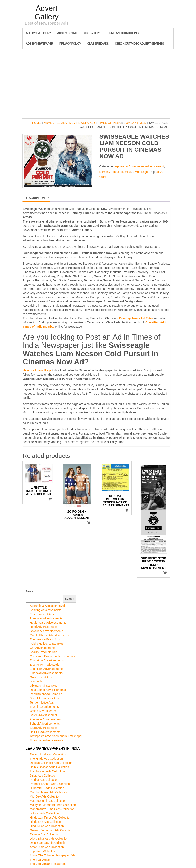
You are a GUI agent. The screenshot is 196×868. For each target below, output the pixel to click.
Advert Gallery (47, 13)
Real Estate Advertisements (48, 690)
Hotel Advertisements (44, 627)
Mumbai (126, 172)
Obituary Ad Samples (44, 686)
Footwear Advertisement (46, 719)
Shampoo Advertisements (47, 740)
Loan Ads (36, 681)
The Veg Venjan (40, 860)
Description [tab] (35, 198)
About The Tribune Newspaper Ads (53, 855)
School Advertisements (45, 724)
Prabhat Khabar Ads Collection (50, 784)
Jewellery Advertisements (46, 631)
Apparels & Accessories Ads (48, 606)
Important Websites (42, 851)
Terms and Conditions (122, 33)
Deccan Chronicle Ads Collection (51, 763)
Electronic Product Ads (45, 665)
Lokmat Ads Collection (44, 813)
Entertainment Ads (42, 614)
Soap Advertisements (44, 728)
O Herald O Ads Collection (47, 788)
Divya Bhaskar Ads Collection (49, 839)
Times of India (109, 123)
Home (37, 123)
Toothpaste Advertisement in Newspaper (56, 736)
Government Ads (41, 677)
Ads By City (91, 33)
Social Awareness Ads (44, 698)
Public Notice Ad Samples (47, 644)
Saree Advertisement (43, 715)
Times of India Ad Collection (48, 754)
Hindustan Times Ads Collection (50, 818)
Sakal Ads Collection (43, 775)
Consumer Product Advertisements (52, 656)
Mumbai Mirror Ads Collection (49, 792)
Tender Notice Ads (42, 702)
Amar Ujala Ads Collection (47, 847)
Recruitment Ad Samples (46, 694)
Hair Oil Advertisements (45, 732)
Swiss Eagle (141, 172)
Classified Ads (98, 44)
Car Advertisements (43, 648)
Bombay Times (135, 123)
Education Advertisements (47, 660)
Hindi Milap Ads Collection (47, 826)
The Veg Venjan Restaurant (48, 864)
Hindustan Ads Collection (46, 822)
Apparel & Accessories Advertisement (139, 166)
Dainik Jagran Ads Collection (48, 843)
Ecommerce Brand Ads (45, 639)
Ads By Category (38, 33)
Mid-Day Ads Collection (45, 796)
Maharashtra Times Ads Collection (52, 809)
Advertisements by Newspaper (69, 123)
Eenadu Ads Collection (45, 834)
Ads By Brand (67, 33)
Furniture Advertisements (46, 618)
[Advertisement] (98, 83)
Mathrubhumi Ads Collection (48, 801)
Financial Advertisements (46, 673)
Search (31, 591)
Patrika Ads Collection (44, 780)
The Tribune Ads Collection (47, 771)
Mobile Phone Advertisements (49, 635)
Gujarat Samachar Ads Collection (51, 830)
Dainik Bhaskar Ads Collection (49, 767)
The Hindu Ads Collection (46, 759)
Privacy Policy (70, 44)
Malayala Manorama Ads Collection (53, 805)
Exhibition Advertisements (47, 669)
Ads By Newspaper (39, 44)
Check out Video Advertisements (139, 44)
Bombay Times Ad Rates (136, 318)
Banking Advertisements (46, 610)
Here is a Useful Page (37, 370)
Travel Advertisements (44, 707)
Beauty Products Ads (43, 652)
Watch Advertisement (44, 711)
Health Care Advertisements (48, 623)
